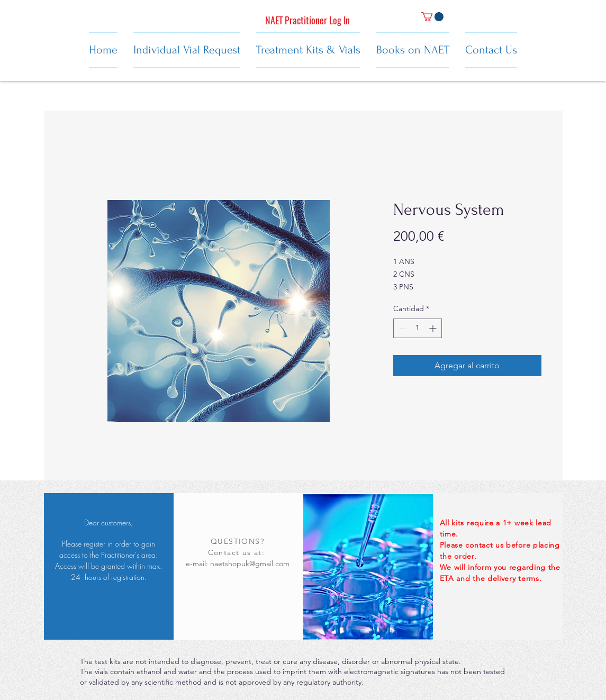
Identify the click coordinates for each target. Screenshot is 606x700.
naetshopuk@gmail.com (250, 563)
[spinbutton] (418, 328)
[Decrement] (401, 328)
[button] (432, 17)
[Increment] (434, 328)
